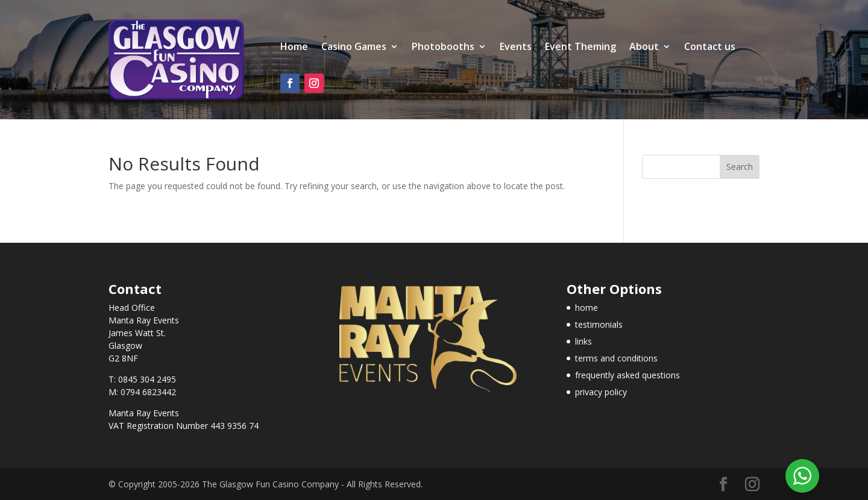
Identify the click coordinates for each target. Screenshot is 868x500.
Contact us (710, 48)
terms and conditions (616, 358)
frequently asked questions (627, 375)
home (587, 308)
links (583, 341)
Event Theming (580, 48)
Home (294, 48)
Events (516, 48)
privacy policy (601, 392)
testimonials (599, 324)
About (644, 48)
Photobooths (443, 48)
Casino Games (354, 48)
